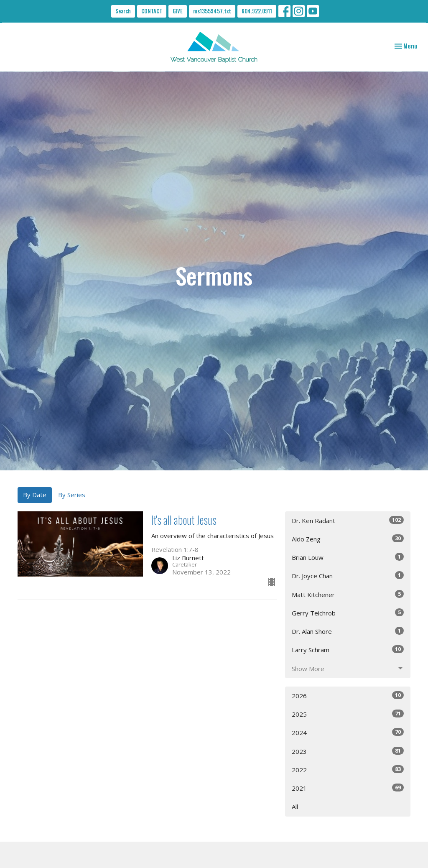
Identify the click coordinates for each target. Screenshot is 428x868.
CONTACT (152, 11)
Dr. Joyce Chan (348, 576)
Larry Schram (348, 650)
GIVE (178, 11)
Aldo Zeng (348, 539)
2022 (348, 770)
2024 (348, 732)
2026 (348, 696)
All (295, 807)
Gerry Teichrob (348, 613)
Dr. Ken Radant (348, 520)
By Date (35, 495)
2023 (348, 751)
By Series (72, 495)
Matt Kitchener (348, 594)
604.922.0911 (257, 11)
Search (123, 11)
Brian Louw (348, 557)
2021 (348, 788)
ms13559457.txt (212, 11)
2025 (348, 714)
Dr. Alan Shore (348, 631)
